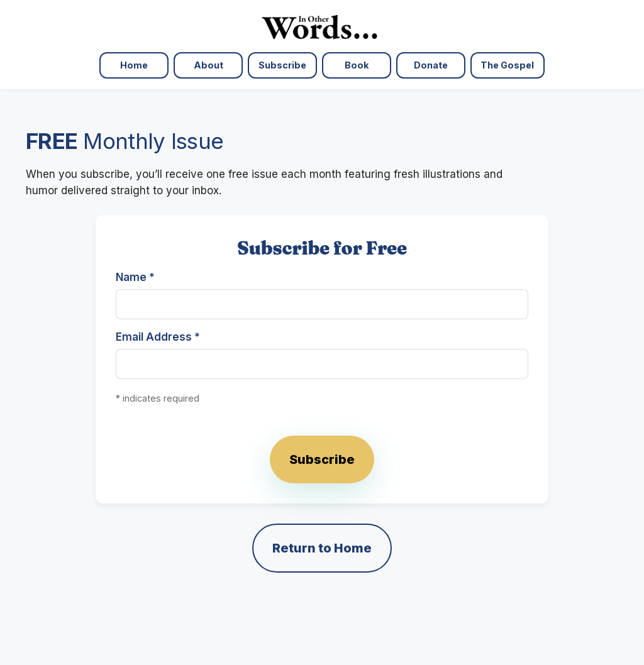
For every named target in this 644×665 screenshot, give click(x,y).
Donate (431, 65)
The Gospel (507, 65)
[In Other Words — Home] (322, 26)
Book (357, 65)
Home (134, 65)
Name (135, 277)
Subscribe (282, 65)
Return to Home (322, 548)
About (208, 65)
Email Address (158, 337)
